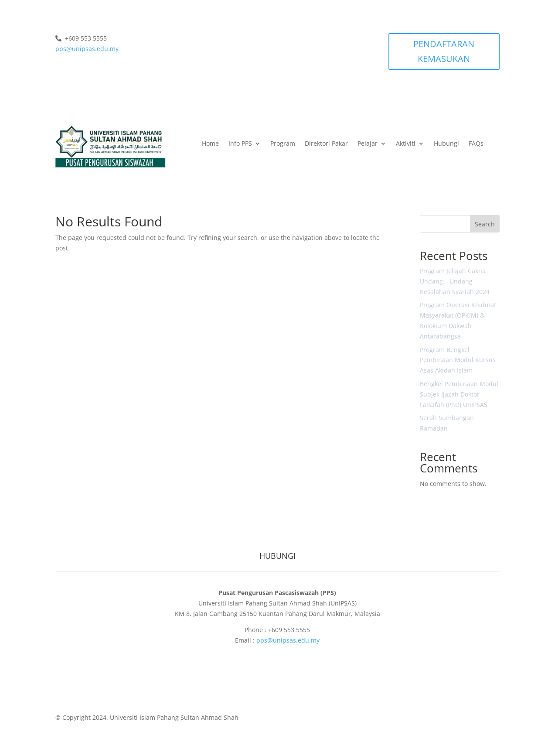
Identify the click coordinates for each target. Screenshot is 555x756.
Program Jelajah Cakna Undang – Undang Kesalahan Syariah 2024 (455, 281)
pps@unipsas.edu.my (87, 49)
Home (210, 144)
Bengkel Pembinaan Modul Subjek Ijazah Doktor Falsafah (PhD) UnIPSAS (459, 394)
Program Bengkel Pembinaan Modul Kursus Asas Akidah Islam (458, 360)
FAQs (476, 144)
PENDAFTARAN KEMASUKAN (444, 51)
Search (485, 224)
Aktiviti (406, 144)
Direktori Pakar (326, 144)
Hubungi (446, 144)
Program (283, 144)
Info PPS (240, 144)
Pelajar (368, 144)
